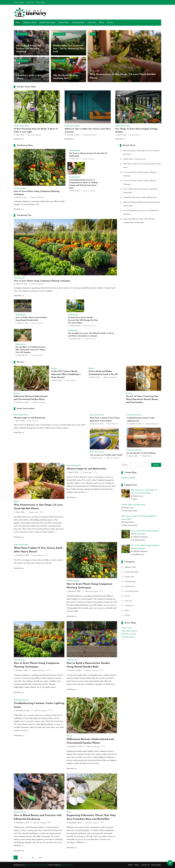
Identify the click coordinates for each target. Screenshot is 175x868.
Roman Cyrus (34, 421)
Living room (129, 606)
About (22, 2)
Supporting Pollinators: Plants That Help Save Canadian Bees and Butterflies (139, 221)
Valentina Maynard (34, 135)
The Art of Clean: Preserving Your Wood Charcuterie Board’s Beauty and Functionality (142, 399)
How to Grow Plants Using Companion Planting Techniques (42, 281)
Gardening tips (19, 278)
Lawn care (92, 23)
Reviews (110, 23)
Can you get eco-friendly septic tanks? (106, 455)
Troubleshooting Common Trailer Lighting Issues (140, 197)
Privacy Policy (40, 2)
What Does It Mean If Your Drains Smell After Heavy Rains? (142, 166)
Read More (18, 139)
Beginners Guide (30, 23)
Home (16, 2)
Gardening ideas (78, 23)
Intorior (127, 596)
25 (33, 858)
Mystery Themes (67, 865)
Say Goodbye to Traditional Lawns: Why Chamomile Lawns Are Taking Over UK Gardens (31, 350)
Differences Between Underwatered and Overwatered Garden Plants (142, 204)
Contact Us (30, 2)
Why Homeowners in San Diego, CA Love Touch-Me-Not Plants (142, 153)
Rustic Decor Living (129, 634)
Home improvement (21, 415)
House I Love (126, 628)
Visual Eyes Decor (128, 637)
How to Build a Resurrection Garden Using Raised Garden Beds (140, 191)
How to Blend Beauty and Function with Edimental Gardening (28, 49)
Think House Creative (129, 631)
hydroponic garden (128, 478)
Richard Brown (135, 135)
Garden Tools (63, 23)
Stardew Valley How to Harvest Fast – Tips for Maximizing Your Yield (68, 49)
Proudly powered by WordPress (37, 865)
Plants (102, 23)
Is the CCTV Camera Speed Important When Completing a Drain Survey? (66, 374)
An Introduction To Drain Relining (141, 453)
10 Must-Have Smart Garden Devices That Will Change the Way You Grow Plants (83, 320)
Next (41, 858)
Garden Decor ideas (47, 23)
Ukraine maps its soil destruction (134, 159)
